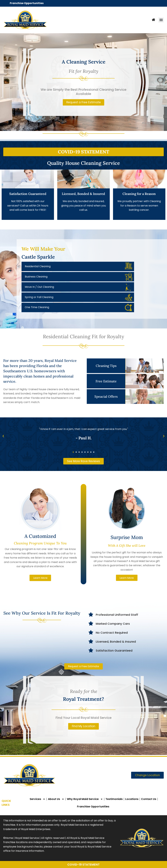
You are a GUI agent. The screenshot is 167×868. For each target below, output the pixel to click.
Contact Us (149, 799)
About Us (56, 799)
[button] (161, 20)
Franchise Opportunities (27, 3)
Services (38, 799)
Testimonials (114, 799)
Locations (132, 799)
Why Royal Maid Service (85, 799)
